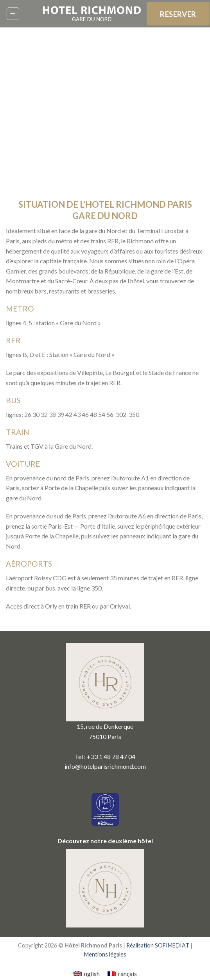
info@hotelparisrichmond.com (105, 766)
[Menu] (13, 14)
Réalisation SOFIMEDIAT (158, 945)
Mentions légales (105, 954)
